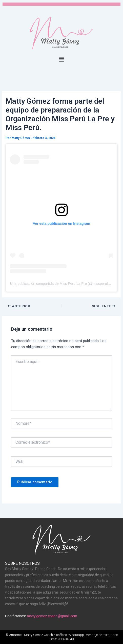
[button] (61, 59)
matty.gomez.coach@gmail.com (52, 616)
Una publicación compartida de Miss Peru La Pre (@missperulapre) (63, 284)
